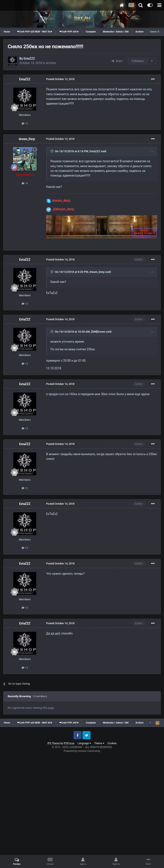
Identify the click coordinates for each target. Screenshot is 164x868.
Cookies (112, 743)
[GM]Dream (98, 332)
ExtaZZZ (29, 58)
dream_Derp (27, 139)
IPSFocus (69, 743)
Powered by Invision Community (82, 751)
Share (117, 61)
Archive (51, 63)
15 (25, 123)
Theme (99, 743)
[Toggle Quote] (52, 151)
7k (25, 183)
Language (84, 743)
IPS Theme (54, 743)
